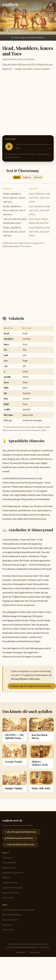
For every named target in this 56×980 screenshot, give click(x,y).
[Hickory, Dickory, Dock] (41, 757)
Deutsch (38, 177)
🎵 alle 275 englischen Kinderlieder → (21, 832)
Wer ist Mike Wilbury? (12, 915)
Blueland (6, 878)
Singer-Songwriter (11, 893)
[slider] (33, 144)
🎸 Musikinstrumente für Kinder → (20, 838)
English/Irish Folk (10, 883)
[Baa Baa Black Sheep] (41, 730)
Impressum (7, 925)
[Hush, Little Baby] (41, 782)
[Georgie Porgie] (15, 755)
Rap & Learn (8, 898)
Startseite (7, 858)
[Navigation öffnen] (51, 4)
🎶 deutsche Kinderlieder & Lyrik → (20, 844)
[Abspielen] (15, 31)
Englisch (27, 177)
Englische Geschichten (13, 873)
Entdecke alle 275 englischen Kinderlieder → (32, 686)
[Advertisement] (27, 103)
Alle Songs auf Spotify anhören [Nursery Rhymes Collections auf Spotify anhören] (28, 38)
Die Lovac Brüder (10, 920)
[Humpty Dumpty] (15, 782)
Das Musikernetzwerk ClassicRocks (18, 910)
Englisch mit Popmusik (12, 888)
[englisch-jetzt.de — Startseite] (14, 4)
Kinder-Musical (9, 868)
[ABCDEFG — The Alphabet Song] (15, 730)
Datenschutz (8, 930)
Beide (17, 177)
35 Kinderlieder (9, 863)
